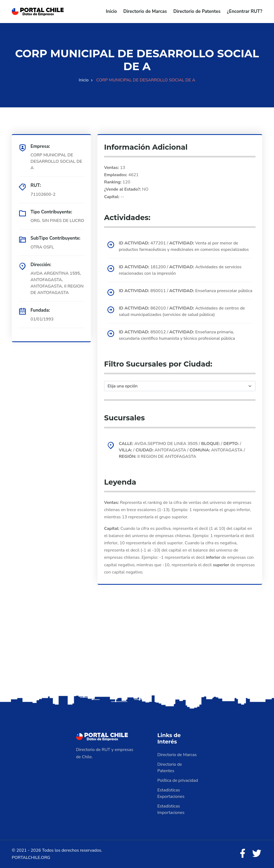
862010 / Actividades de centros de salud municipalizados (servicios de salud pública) (182, 311)
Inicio (111, 11)
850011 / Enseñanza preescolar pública (186, 291)
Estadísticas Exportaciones (171, 793)
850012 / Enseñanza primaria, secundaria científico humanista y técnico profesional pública (177, 335)
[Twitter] (257, 854)
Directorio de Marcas (145, 11)
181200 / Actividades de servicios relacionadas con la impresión (180, 270)
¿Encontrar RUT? (245, 11)
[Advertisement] (137, 652)
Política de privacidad (178, 780)
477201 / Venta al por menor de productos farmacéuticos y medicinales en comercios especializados (184, 246)
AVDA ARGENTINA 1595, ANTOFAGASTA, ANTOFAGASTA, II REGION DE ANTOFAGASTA (57, 283)
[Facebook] (242, 854)
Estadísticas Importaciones (171, 809)
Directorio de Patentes (197, 11)
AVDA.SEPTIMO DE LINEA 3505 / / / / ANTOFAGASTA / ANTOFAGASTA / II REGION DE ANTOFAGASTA (182, 450)
